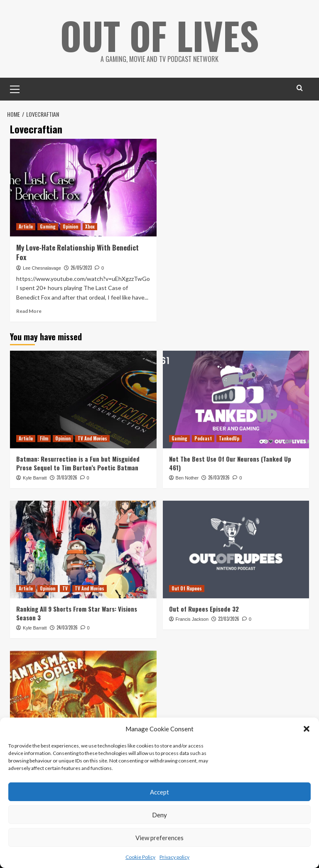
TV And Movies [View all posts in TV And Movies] (92, 438)
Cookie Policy (140, 857)
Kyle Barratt (35, 478)
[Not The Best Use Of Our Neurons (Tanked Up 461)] (236, 400)
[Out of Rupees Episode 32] (236, 550)
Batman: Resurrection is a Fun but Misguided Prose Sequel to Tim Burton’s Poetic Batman (78, 463)
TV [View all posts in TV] (65, 588)
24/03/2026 (67, 627)
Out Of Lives (160, 33)
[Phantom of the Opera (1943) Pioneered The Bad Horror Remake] (83, 700)
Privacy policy (174, 857)
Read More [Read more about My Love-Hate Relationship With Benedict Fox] (29, 311)
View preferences (159, 838)
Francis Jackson (192, 619)
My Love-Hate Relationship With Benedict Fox (77, 252)
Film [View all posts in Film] (44, 438)
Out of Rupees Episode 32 (204, 609)
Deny (159, 815)
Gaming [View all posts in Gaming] (48, 226)
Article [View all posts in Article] (26, 226)
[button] (307, 729)
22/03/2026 (229, 619)
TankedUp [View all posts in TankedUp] (229, 438)
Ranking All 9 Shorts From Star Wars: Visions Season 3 (77, 613)
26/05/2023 (81, 268)
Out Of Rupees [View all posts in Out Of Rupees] (187, 588)
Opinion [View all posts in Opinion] (70, 226)
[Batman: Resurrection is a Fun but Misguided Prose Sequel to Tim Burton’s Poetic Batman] (83, 400)
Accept (159, 792)
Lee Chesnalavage (42, 268)
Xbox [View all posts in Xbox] (90, 226)
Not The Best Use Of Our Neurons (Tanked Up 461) (230, 463)
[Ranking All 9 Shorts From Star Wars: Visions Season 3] (83, 550)
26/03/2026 (219, 477)
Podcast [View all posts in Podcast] (203, 438)
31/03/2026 (67, 477)
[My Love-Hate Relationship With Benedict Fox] (83, 188)
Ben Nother (187, 478)
